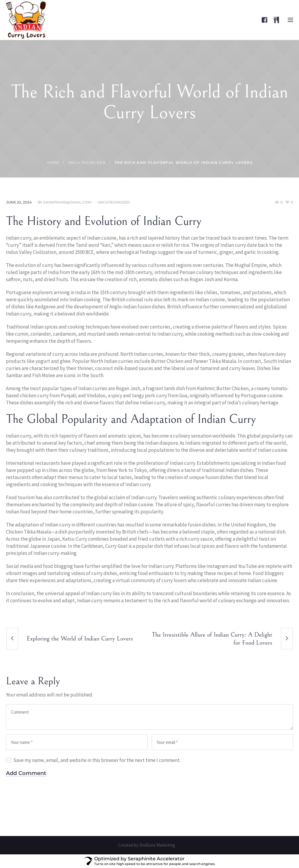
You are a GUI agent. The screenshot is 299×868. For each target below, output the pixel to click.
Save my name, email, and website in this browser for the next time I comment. (97, 760)
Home (53, 162)
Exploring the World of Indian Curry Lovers (80, 639)
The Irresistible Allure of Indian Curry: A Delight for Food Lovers (212, 639)
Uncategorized (87, 162)
